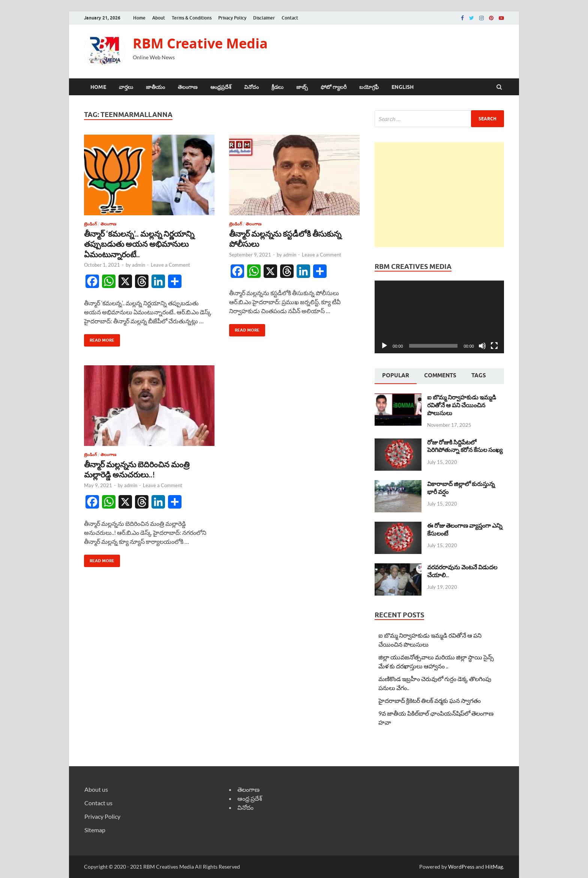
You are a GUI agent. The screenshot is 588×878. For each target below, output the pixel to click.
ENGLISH (403, 87)
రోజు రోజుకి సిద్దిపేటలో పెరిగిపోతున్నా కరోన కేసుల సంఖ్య (465, 446)
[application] (439, 317)
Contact (290, 18)
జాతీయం (155, 87)
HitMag (494, 867)
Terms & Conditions (192, 18)
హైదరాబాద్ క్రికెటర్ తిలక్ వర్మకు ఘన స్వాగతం (430, 700)
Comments (440, 375)
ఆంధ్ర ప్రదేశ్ (250, 798)
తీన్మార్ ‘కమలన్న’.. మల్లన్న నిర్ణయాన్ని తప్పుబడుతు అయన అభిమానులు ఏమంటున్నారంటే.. (139, 244)
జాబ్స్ (302, 87)
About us (96, 789)
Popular (396, 375)
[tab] (396, 376)
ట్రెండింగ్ (90, 224)
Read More (99, 338)
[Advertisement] (439, 195)
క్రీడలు (277, 87)
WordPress (461, 867)
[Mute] (482, 346)
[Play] (384, 346)
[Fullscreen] (494, 346)
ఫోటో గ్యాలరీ (334, 87)
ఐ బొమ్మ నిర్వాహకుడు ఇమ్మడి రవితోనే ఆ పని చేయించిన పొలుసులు (462, 405)
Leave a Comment (170, 265)
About (159, 18)
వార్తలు (126, 87)
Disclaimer (264, 18)
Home (139, 18)
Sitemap (95, 830)
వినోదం (251, 87)
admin (139, 265)
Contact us (98, 803)
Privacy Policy (232, 18)
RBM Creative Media (200, 43)
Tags (479, 375)
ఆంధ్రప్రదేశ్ (221, 87)
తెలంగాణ (188, 87)
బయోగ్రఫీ (369, 87)
